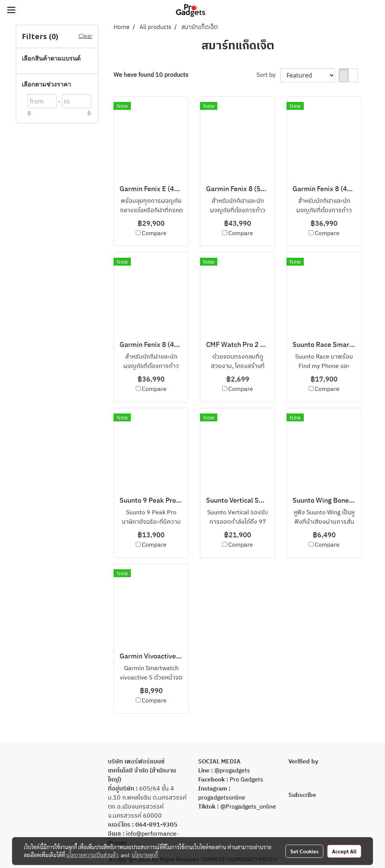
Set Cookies (304, 851)
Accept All (344, 851)
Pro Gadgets (246, 780)
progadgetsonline (222, 798)
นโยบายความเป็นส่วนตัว (92, 855)
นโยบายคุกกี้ (145, 855)
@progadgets (232, 771)
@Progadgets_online (248, 807)
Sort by (268, 75)
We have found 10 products (151, 75)
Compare (154, 234)
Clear (86, 36)
